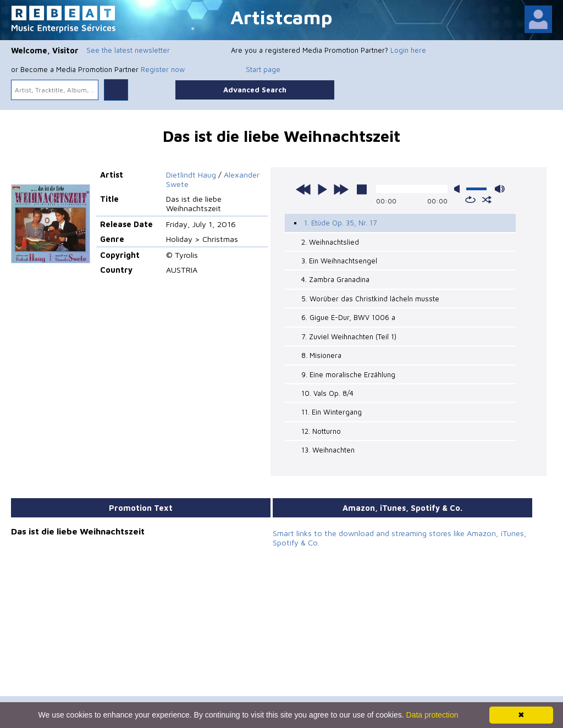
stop (362, 189)
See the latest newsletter (128, 50)
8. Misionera (321, 355)
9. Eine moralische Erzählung (348, 374)
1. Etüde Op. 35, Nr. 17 (340, 223)
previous (303, 189)
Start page (263, 69)
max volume (500, 189)
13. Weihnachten (328, 450)
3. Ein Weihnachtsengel (339, 261)
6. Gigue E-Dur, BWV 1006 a (348, 317)
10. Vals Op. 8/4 (327, 393)
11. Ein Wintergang (332, 412)
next (341, 189)
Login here (408, 50)
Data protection (432, 715)
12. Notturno (321, 431)
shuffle (487, 200)
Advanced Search (255, 90)
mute (459, 189)
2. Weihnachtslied (330, 242)
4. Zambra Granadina (335, 279)
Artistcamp (281, 17)
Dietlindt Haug (191, 175)
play (322, 189)
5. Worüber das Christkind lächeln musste (370, 299)
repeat (470, 200)
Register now (163, 69)
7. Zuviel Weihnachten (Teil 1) (349, 337)
